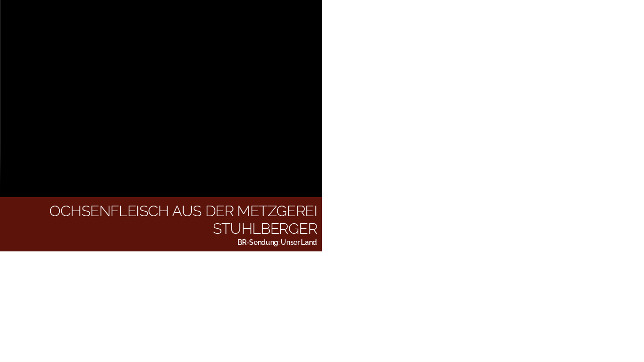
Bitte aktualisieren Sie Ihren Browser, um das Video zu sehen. (161, 98)
